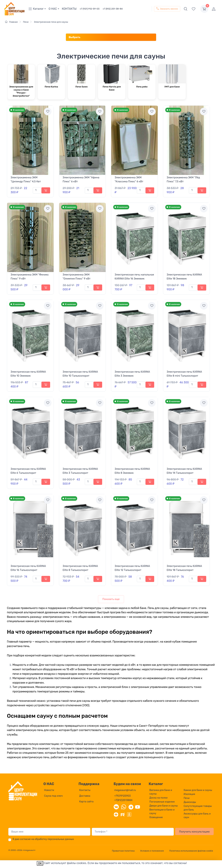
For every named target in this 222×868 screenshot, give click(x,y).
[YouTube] (138, 807)
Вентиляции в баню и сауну (162, 812)
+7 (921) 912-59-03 (89, 9)
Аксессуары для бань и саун (197, 816)
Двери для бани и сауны (163, 806)
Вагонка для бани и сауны (161, 792)
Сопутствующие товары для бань (198, 808)
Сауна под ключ (53, 796)
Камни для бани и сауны (198, 790)
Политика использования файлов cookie (191, 851)
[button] (38, 9)
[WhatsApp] (124, 807)
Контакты (85, 790)
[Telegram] (131, 807)
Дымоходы (190, 802)
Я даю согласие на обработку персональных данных (43, 839)
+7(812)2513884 (123, 800)
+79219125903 (122, 796)
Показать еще (111, 599)
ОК (40, 863)
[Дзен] (116, 814)
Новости (49, 790)
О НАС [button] (53, 9)
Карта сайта (86, 802)
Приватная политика (123, 851)
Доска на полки (158, 798)
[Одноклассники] (129, 814)
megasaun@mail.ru (125, 790)
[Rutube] (123, 814)
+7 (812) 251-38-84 (113, 9)
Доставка (85, 796)
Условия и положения (152, 851)
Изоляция (189, 794)
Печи (187, 798)
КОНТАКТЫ (69, 9)
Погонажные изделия (162, 802)
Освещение (156, 817)
